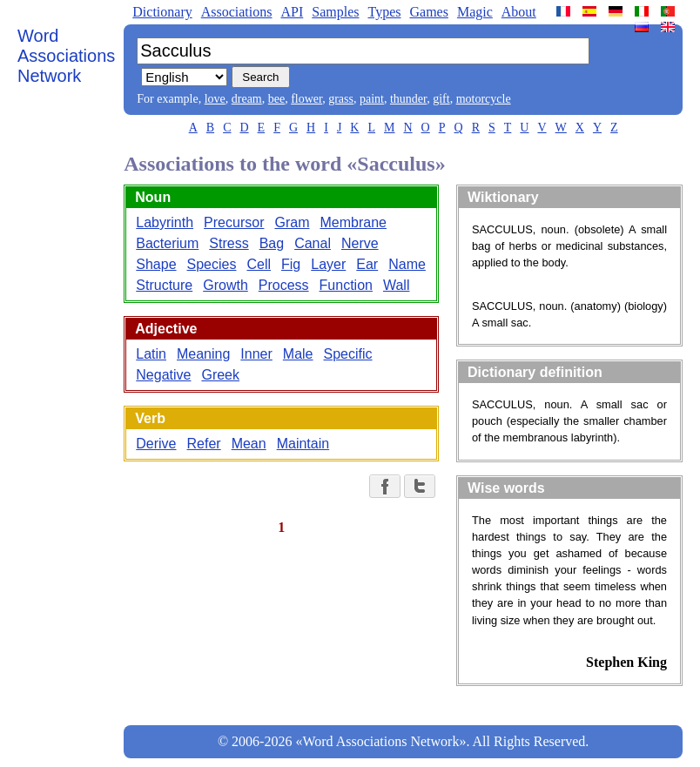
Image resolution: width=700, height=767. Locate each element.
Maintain (303, 444)
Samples (335, 12)
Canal (313, 243)
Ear (367, 264)
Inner (256, 354)
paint (372, 99)
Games (428, 12)
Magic (475, 12)
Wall (397, 285)
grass (341, 99)
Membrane (353, 222)
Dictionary (162, 12)
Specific (348, 354)
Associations (237, 12)
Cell (259, 264)
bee (276, 99)
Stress (229, 243)
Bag (272, 243)
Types (384, 12)
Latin (151, 354)
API (292, 12)
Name (407, 264)
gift (441, 99)
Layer (328, 264)
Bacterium (167, 243)
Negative (163, 375)
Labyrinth (165, 222)
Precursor (234, 222)
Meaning (203, 354)
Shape (156, 264)
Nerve (360, 243)
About (519, 12)
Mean (249, 444)
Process (284, 285)
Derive (156, 444)
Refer (204, 444)
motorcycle (484, 99)
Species (212, 264)
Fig (291, 264)
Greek (220, 375)
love (215, 99)
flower (306, 99)
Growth (225, 285)
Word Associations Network (66, 56)
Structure (164, 285)
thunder (408, 99)
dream (247, 99)
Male (298, 354)
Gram (292, 222)
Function (346, 285)
